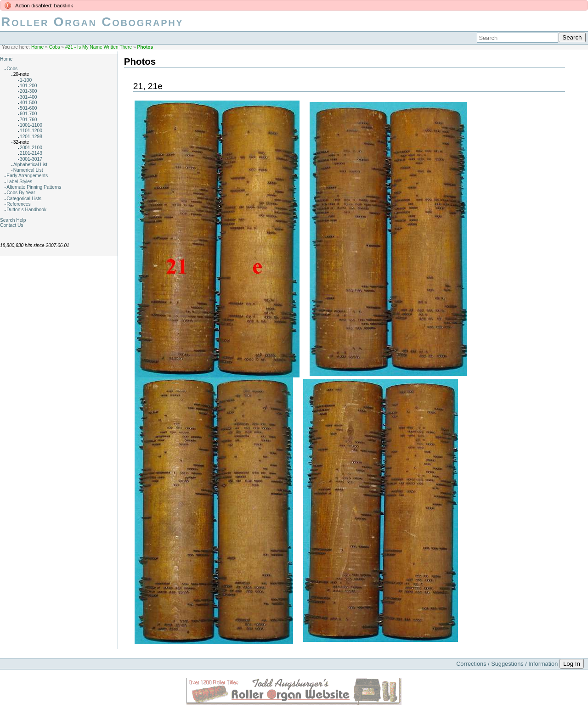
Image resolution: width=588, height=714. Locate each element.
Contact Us (12, 225)
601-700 (28, 114)
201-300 (28, 91)
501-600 (28, 108)
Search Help (13, 220)
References (18, 204)
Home (37, 47)
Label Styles (19, 182)
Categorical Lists (24, 199)
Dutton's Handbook (26, 210)
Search (572, 37)
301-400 (28, 97)
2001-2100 (31, 148)
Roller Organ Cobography (92, 22)
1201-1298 (31, 137)
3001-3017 (31, 159)
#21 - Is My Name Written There (99, 47)
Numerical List (28, 170)
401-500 (28, 103)
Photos (145, 47)
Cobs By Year (21, 193)
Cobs (55, 47)
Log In (572, 664)
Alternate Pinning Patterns (34, 187)
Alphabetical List (31, 165)
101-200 (28, 86)
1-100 (26, 80)
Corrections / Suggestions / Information (507, 664)
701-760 (28, 120)
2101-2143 (31, 153)
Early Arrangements (27, 176)
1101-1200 (31, 131)
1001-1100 (31, 125)
